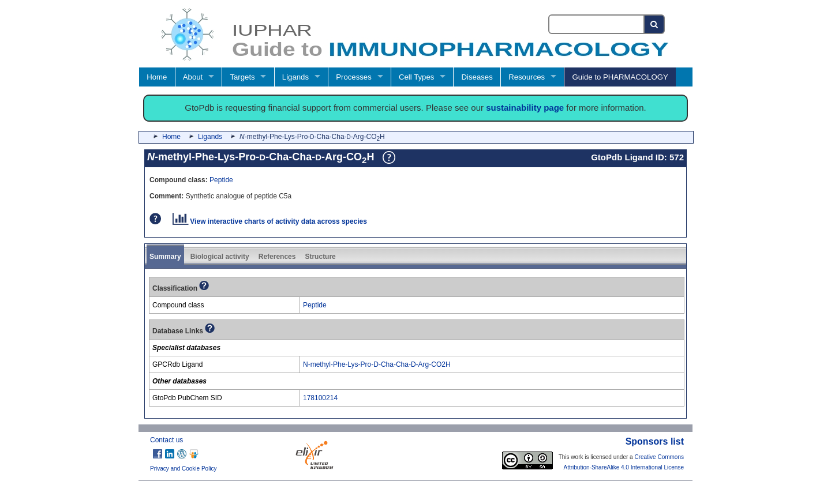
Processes (354, 77)
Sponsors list (655, 441)
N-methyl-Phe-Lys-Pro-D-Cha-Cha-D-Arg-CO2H (377, 364)
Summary (165, 257)
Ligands (295, 77)
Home (157, 77)
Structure (320, 257)
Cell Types (416, 77)
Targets (242, 77)
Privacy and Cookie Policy (184, 469)
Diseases (477, 77)
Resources (527, 77)
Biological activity (220, 257)
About (193, 77)
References (277, 257)
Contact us (166, 440)
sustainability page (525, 108)
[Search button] (655, 24)
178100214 (320, 398)
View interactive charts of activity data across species (270, 221)
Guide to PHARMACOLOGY (620, 77)
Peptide (221, 180)
